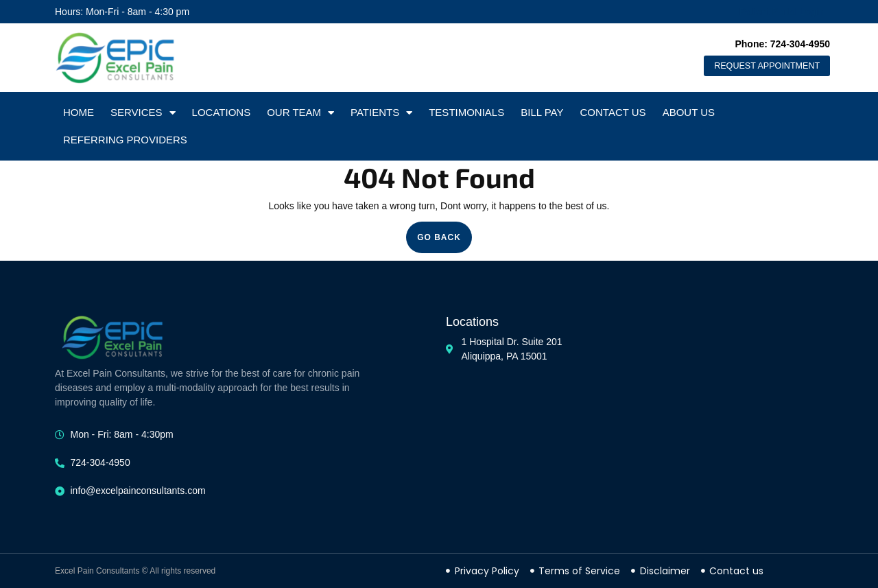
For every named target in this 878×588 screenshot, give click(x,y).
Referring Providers (125, 140)
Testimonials (466, 112)
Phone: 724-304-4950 (782, 41)
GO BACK (444, 232)
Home (79, 112)
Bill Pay (542, 112)
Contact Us (613, 112)
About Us (689, 112)
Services (143, 113)
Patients (381, 113)
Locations (222, 112)
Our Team (300, 113)
